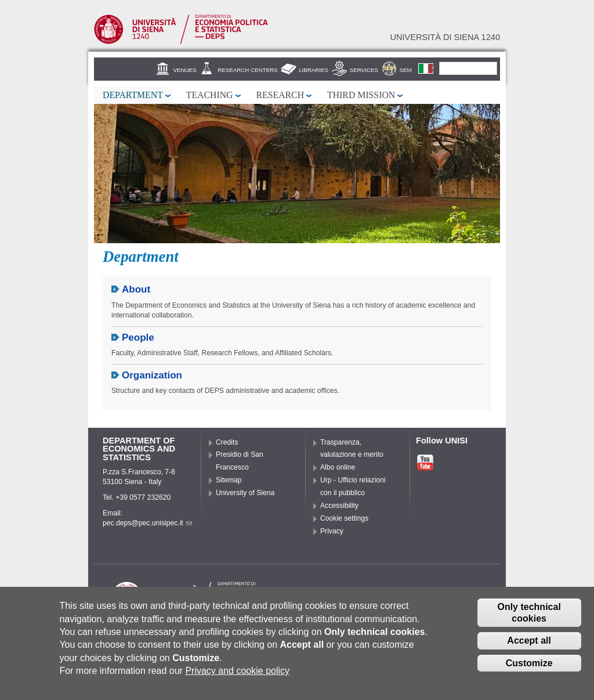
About (136, 289)
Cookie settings (344, 518)
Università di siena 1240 (445, 37)
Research (280, 95)
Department (133, 95)
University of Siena (245, 493)
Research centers (247, 70)
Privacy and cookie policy (237, 671)
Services (364, 70)
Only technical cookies (529, 613)
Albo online (338, 467)
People (138, 338)
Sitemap (229, 480)
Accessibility (339, 506)
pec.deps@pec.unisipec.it (147, 523)
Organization (152, 375)
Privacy (332, 531)
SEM (406, 70)
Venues (185, 70)
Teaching (210, 95)
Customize (529, 664)
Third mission (361, 95)
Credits (227, 442)
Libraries (314, 70)
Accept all (529, 641)
